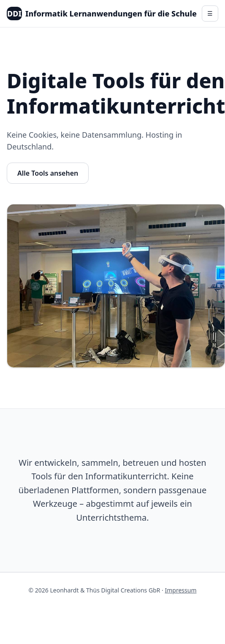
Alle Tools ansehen (48, 173)
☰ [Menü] (210, 13)
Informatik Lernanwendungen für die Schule (102, 14)
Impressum (180, 590)
